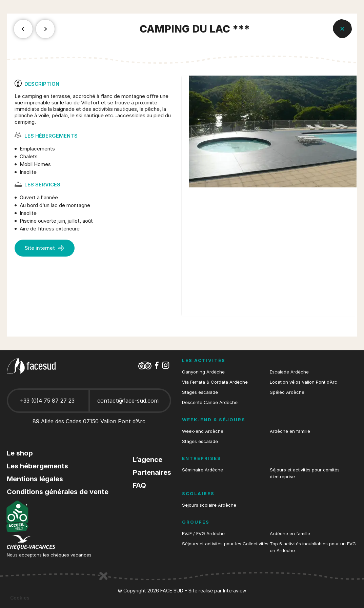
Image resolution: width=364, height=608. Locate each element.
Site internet (45, 248)
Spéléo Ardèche (287, 392)
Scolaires (198, 493)
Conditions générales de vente (58, 492)
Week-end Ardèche (203, 431)
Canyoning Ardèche (203, 372)
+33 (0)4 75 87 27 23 (47, 401)
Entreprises (201, 458)
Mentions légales (35, 479)
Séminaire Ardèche (203, 470)
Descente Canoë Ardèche (210, 402)
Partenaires (152, 472)
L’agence (148, 460)
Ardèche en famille (290, 431)
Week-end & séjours (214, 420)
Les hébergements (37, 466)
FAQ (139, 485)
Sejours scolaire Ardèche (209, 505)
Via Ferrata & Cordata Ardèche (215, 382)
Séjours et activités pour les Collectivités (225, 544)
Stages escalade (200, 392)
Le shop (20, 453)
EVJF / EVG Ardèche (203, 533)
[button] (20, 598)
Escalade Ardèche (289, 372)
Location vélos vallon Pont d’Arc (304, 382)
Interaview (235, 591)
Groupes (196, 522)
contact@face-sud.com (128, 401)
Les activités (204, 360)
